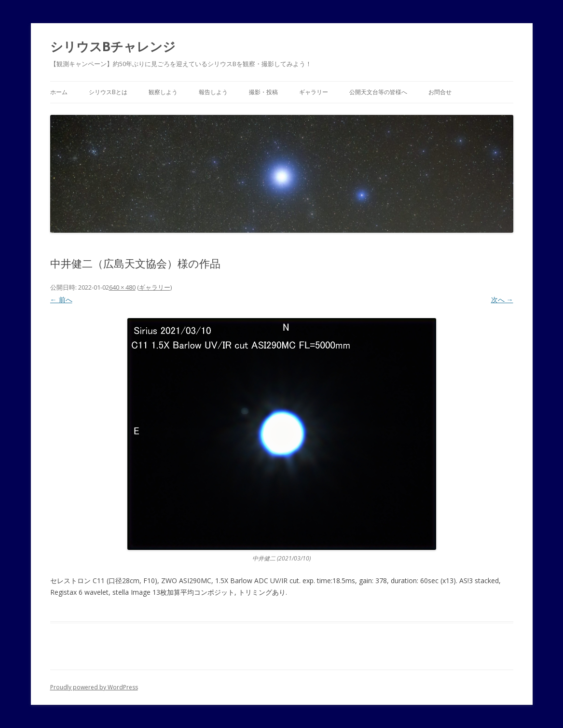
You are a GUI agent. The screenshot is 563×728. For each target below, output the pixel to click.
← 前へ (61, 300)
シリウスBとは (108, 92)
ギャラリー (314, 92)
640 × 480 (122, 287)
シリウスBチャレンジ (113, 46)
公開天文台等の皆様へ (378, 92)
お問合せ (440, 92)
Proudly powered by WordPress (94, 687)
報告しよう (213, 92)
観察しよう (163, 92)
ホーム (59, 92)
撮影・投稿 (263, 92)
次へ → (502, 300)
